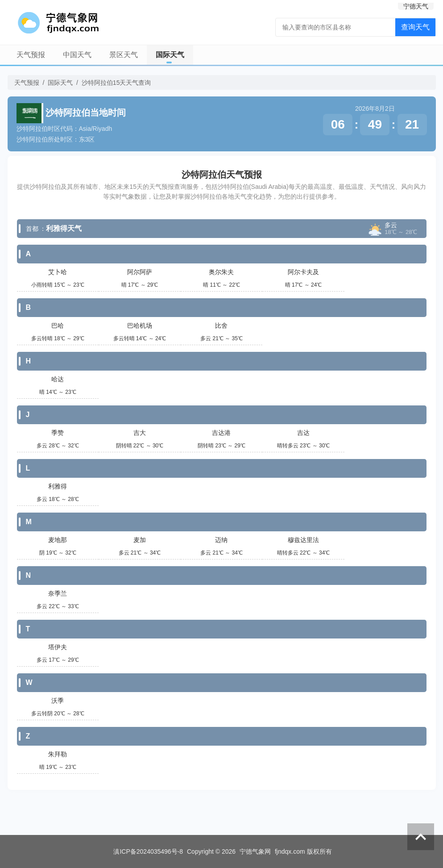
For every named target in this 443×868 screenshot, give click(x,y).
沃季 (58, 701)
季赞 (58, 433)
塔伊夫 (58, 647)
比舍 (221, 325)
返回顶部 (421, 837)
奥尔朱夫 (221, 272)
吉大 (140, 433)
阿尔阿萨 (140, 272)
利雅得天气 (64, 228)
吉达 (303, 433)
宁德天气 (416, 6)
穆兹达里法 (303, 540)
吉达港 (221, 433)
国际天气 (170, 55)
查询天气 (415, 27)
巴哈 (58, 325)
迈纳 (221, 540)
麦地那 (58, 540)
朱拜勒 (58, 754)
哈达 (58, 379)
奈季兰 (58, 593)
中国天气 (77, 55)
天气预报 (31, 55)
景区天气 (124, 55)
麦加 (140, 540)
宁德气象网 (255, 851)
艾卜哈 (58, 272)
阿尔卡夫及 (303, 272)
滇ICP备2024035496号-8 (148, 851)
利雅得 (58, 486)
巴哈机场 (140, 325)
